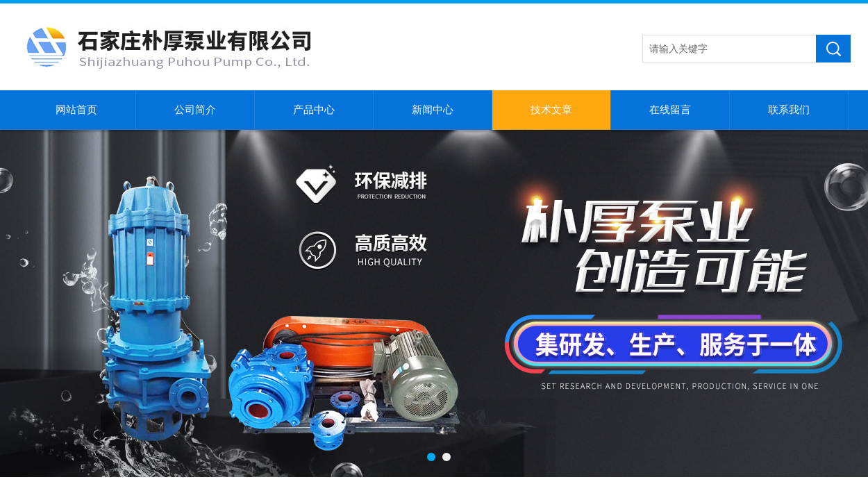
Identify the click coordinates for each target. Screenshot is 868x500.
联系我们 (789, 110)
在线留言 (670, 110)
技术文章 (551, 110)
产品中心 (314, 110)
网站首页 (76, 110)
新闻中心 (433, 110)
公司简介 (195, 110)
